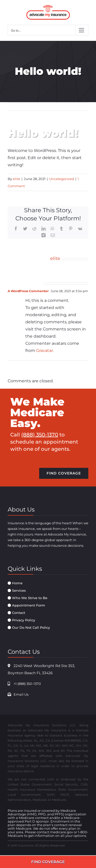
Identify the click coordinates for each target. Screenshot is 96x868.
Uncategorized (62, 179)
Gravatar (45, 350)
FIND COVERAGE (48, 862)
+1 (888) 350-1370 (27, 684)
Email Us (21, 694)
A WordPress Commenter (28, 291)
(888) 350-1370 (40, 435)
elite (17, 179)
